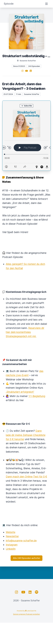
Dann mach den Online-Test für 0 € (26, 477)
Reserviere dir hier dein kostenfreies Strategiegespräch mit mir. (25, 332)
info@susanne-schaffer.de (21, 541)
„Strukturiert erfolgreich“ (20, 392)
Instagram (12, 545)
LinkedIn (11, 549)
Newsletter (12, 536)
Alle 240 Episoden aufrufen (26, 558)
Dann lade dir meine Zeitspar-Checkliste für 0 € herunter (26, 435)
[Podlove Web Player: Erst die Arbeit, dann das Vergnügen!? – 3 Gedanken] (26, 136)
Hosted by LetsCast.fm (26, 611)
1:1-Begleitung (37, 396)
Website (11, 532)
